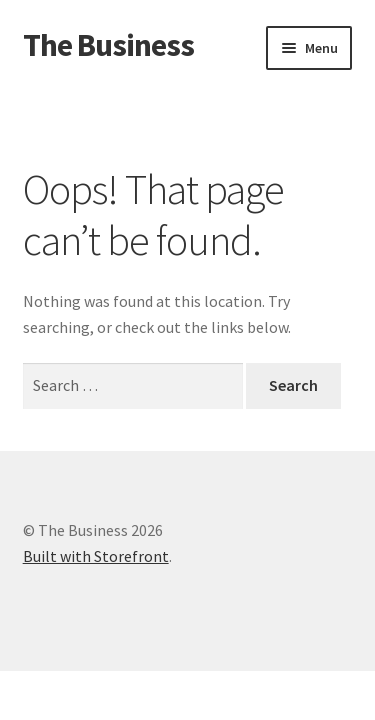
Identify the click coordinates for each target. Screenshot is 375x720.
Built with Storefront (96, 556)
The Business (108, 45)
